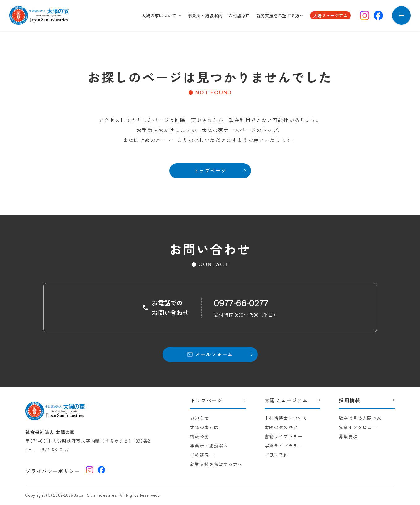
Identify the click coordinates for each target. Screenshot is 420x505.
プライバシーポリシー (53, 471)
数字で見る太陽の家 (360, 418)
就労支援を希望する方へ (280, 15)
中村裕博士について (286, 418)
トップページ (206, 400)
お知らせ (200, 418)
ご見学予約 (276, 455)
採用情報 (350, 400)
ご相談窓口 (239, 15)
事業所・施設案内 (205, 15)
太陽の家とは (204, 427)
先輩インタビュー (358, 427)
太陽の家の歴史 (281, 427)
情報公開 (200, 436)
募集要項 (348, 436)
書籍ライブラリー (284, 436)
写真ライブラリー (284, 446)
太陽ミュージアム (330, 15)
